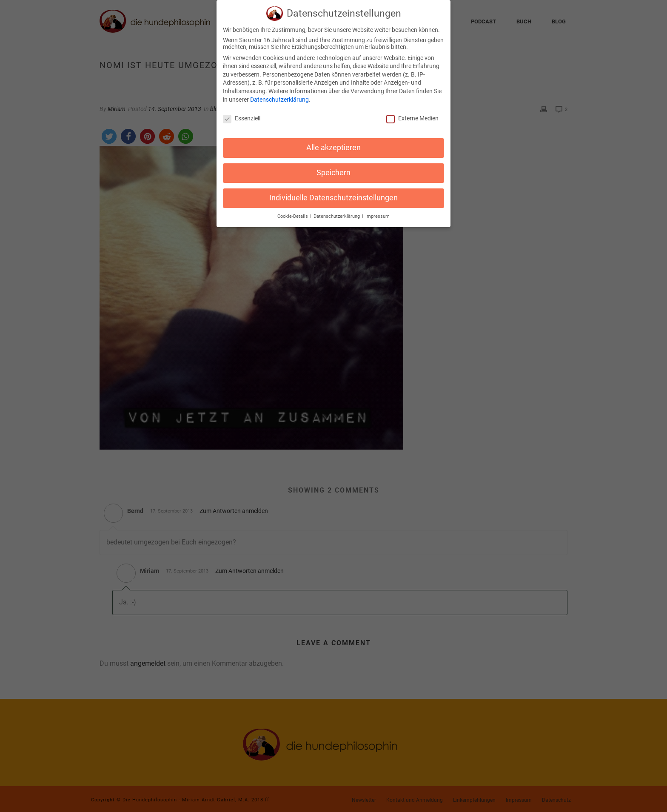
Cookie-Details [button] (293, 212)
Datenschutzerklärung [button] (337, 212)
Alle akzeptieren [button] (333, 143)
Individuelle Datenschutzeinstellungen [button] (333, 193)
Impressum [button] (378, 212)
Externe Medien (412, 114)
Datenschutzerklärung (279, 95)
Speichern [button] (333, 168)
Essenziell (242, 114)
